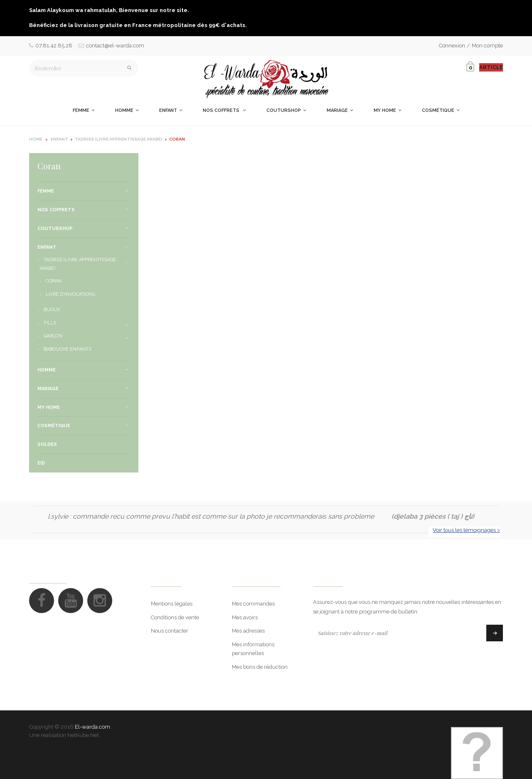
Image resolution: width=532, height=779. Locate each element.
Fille (50, 323)
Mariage (48, 389)
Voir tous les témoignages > (466, 530)
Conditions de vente (175, 617)
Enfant (47, 247)
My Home (49, 407)
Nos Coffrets (56, 210)
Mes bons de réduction (260, 667)
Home (36, 139)
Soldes (47, 444)
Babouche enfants (68, 349)
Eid (41, 463)
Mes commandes (253, 604)
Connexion (452, 46)
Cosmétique (54, 426)
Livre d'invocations (70, 294)
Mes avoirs (245, 617)
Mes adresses (248, 631)
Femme (46, 191)
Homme (47, 370)
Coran (54, 281)
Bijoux (52, 310)
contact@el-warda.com (111, 46)
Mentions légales (172, 604)
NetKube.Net (83, 735)
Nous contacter (170, 631)
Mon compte (487, 46)
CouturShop (55, 229)
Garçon (53, 336)
